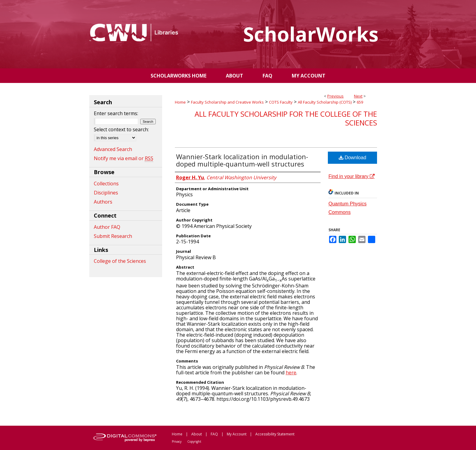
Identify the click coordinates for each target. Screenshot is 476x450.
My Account (237, 434)
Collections (106, 184)
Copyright (194, 441)
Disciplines (106, 193)
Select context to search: (121, 129)
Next (358, 96)
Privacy (177, 441)
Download (353, 158)
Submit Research (113, 236)
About (197, 434)
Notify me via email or (124, 158)
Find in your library (352, 176)
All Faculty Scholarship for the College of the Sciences (286, 118)
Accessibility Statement (275, 434)
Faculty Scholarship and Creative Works (227, 102)
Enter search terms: (116, 113)
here (291, 373)
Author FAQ (107, 227)
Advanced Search (113, 149)
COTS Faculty (281, 102)
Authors (103, 202)
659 (360, 102)
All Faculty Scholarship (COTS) (325, 102)
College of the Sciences (120, 261)
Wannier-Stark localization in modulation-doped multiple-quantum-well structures (242, 160)
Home (180, 102)
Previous (335, 96)
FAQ (214, 434)
